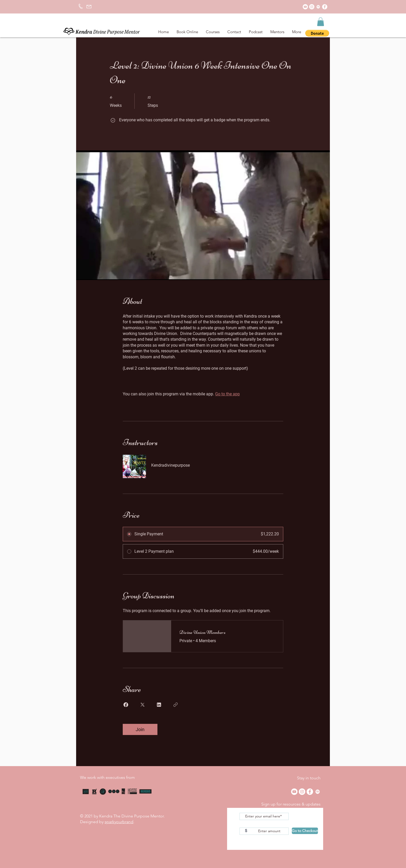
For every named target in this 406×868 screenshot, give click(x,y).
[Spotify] (318, 7)
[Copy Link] (176, 705)
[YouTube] (305, 7)
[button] (321, 22)
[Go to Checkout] (305, 831)
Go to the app (227, 394)
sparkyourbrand (119, 822)
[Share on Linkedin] (159, 705)
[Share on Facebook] (126, 705)
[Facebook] (325, 7)
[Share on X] (142, 705)
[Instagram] (312, 7)
